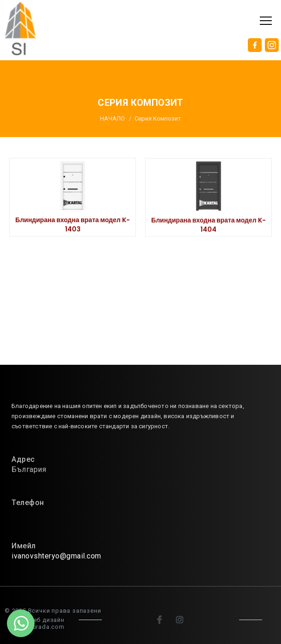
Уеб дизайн (47, 620)
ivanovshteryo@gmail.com (56, 556)
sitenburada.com (39, 627)
